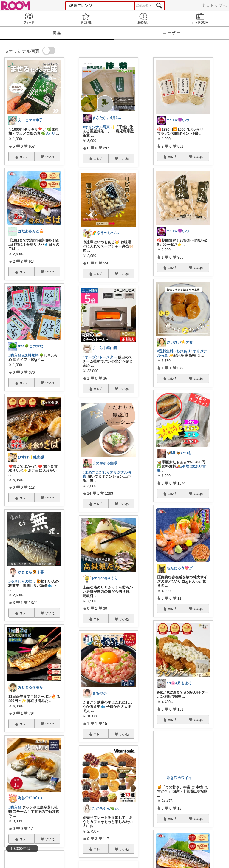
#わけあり (183, 351)
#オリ (51, 134)
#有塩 (185, 466)
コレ (24, 157)
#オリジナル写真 (96, 127)
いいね (50, 157)
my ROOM (200, 18)
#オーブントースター (100, 357)
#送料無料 (30, 355)
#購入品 (15, 355)
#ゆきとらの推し (22, 581)
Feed (29, 18)
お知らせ (143, 18)
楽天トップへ (214, 5)
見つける (86, 18)
